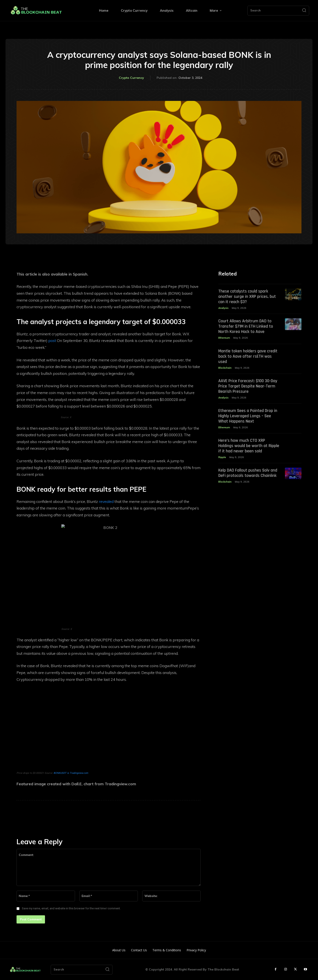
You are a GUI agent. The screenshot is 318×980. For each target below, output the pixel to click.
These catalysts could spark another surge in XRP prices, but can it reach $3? (247, 296)
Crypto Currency (131, 78)
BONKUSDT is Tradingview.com (71, 773)
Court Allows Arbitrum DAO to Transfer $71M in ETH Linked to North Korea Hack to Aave (246, 326)
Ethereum (224, 338)
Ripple (222, 457)
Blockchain (225, 368)
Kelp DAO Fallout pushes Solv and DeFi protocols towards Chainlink (248, 473)
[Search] (304, 11)
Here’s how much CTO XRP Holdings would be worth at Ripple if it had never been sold (249, 446)
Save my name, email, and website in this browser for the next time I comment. (71, 908)
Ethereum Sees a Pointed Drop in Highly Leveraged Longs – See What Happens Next (248, 416)
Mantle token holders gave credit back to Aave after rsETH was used (248, 356)
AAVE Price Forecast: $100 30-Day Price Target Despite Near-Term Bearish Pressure (248, 386)
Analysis (223, 308)
